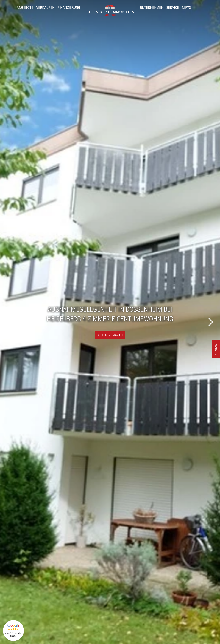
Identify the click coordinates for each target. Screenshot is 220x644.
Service (173, 7)
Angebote (25, 7)
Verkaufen (45, 7)
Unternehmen (152, 7)
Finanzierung (69, 7)
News (186, 7)
